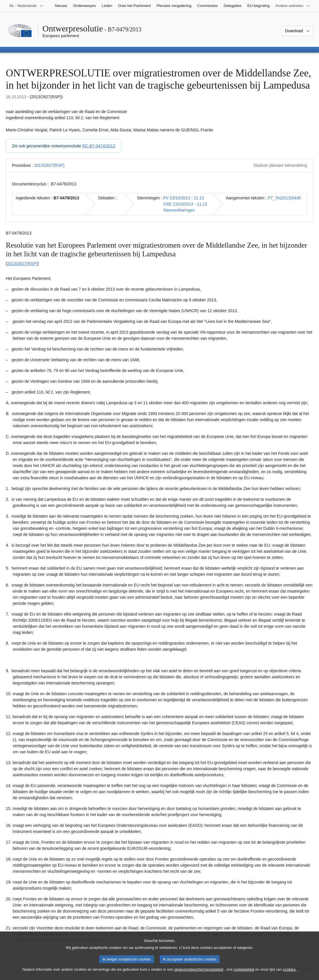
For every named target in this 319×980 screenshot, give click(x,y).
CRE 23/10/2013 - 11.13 (185, 204)
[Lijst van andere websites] (293, 6)
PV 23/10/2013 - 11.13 (184, 198)
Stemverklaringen (179, 210)
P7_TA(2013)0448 (284, 198)
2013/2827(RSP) (49, 165)
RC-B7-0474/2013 (99, 146)
